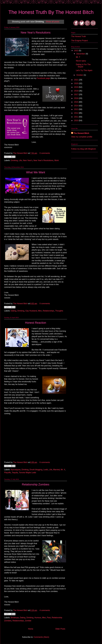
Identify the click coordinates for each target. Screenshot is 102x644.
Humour (38, 618)
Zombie (28, 621)
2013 (76, 109)
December (81, 54)
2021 (76, 80)
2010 (76, 120)
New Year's (28, 160)
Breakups (15, 618)
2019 (76, 87)
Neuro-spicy (81, 61)
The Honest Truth (79, 36)
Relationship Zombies (36, 484)
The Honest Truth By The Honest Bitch (51, 12)
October (80, 75)
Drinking (14, 160)
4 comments (45, 610)
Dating (14, 311)
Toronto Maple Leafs (28, 473)
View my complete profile (82, 137)
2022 (76, 51)
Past (49, 618)
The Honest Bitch (21, 153)
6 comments (45, 462)
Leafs (46, 470)
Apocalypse (16, 470)
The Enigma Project (80, 41)
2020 (76, 83)
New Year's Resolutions (36, 32)
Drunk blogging (36, 470)
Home (31, 629)
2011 (76, 117)
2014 (76, 106)
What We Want (36, 172)
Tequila (15, 473)
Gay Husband (31, 311)
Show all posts (52, 22)
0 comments (45, 153)
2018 (76, 91)
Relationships (49, 311)
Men (40, 311)
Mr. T (78, 57)
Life (20, 160)
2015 (76, 102)
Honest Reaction (36, 323)
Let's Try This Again (84, 70)
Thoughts (59, 311)
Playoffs (8, 473)
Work (57, 160)
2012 (76, 113)
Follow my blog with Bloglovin (84, 149)
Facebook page (43, 78)
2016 (76, 98)
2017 (76, 94)
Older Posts (60, 629)
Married (56, 470)
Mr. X (63, 470)
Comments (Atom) (41, 637)
